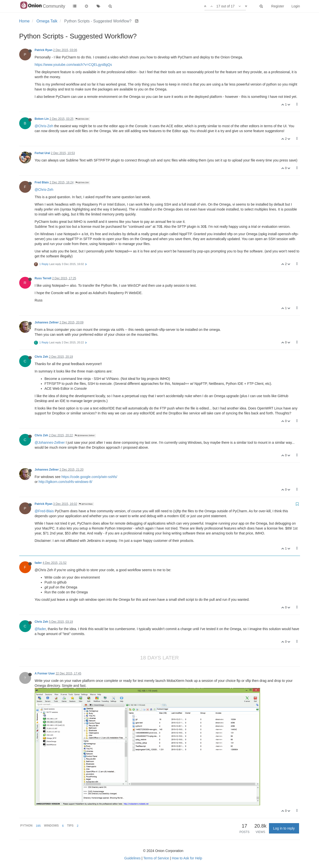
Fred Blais (42, 182)
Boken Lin (42, 119)
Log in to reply (284, 828)
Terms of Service (156, 858)
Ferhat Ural (42, 153)
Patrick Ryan (44, 50)
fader (38, 563)
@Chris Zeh (82, 119)
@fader (40, 629)
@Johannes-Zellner (50, 443)
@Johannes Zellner (85, 435)
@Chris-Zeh (44, 126)
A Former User (45, 673)
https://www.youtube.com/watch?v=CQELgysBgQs (73, 65)
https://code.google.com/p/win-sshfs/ (89, 477)
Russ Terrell (43, 278)
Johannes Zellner (47, 322)
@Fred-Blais (44, 511)
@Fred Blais (86, 504)
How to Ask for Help (187, 858)
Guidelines (133, 858)
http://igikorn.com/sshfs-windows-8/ (66, 482)
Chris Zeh (42, 357)
